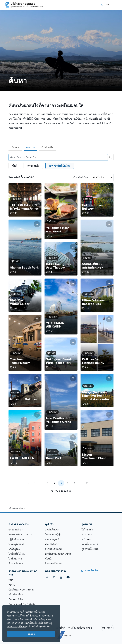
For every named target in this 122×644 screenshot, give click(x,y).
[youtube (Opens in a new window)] (68, 577)
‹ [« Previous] (28, 483)
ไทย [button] (106, 628)
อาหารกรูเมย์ (52, 539)
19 (87, 483)
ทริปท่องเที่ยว (47, 147)
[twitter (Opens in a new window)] (54, 577)
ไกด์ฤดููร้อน (14, 549)
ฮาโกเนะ (86, 539)
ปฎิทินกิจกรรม (16, 539)
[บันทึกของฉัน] (107, 5)
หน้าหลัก (13, 508)
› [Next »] (94, 483)
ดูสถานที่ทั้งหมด (90, 549)
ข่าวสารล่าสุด (16, 530)
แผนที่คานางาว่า (90, 544)
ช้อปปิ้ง (49, 559)
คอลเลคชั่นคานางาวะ (20, 534)
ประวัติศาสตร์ (52, 544)
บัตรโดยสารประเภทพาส (21, 590)
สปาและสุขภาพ (53, 549)
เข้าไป (12, 585)
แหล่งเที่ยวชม (52, 530)
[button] (107, 5)
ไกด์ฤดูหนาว (15, 559)
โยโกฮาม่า (87, 530)
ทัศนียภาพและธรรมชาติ (58, 554)
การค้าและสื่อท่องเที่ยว (80, 628)
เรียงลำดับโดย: (81, 177)
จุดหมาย (30, 147)
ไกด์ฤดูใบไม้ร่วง (17, 554)
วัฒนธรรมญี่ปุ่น (53, 534)
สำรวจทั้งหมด (16, 563)
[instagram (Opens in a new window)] (61, 577)
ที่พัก (11, 580)
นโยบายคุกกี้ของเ (17, 626)
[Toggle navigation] (114, 5)
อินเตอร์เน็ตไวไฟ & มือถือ (22, 604)
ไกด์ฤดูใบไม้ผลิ (16, 544)
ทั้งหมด (15, 147)
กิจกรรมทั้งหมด (53, 563)
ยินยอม (31, 634)
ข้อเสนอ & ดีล (16, 599)
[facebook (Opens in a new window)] (47, 577)
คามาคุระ (87, 534)
